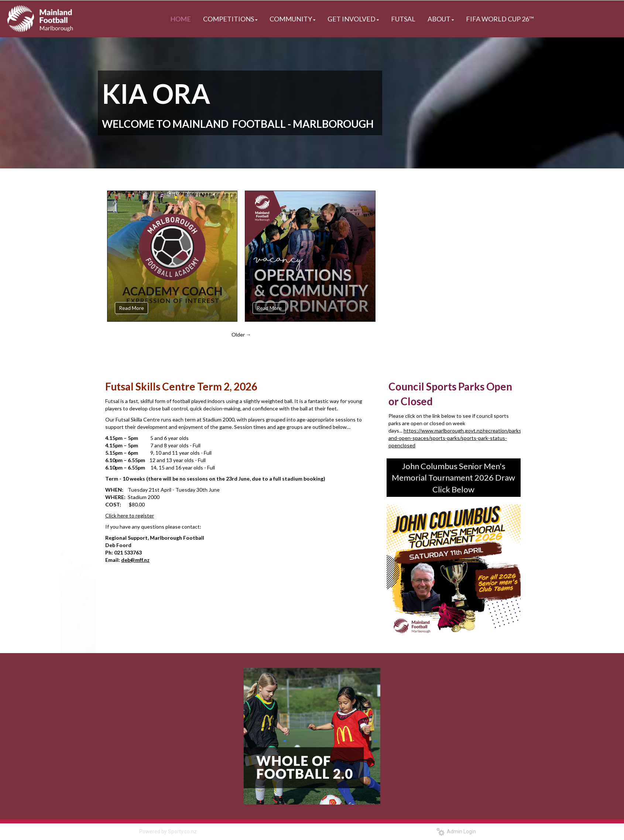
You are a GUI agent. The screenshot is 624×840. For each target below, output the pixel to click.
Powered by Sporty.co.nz (168, 832)
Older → (241, 334)
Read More (131, 308)
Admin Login (456, 832)
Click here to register (130, 515)
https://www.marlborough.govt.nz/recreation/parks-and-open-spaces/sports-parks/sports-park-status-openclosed (456, 438)
